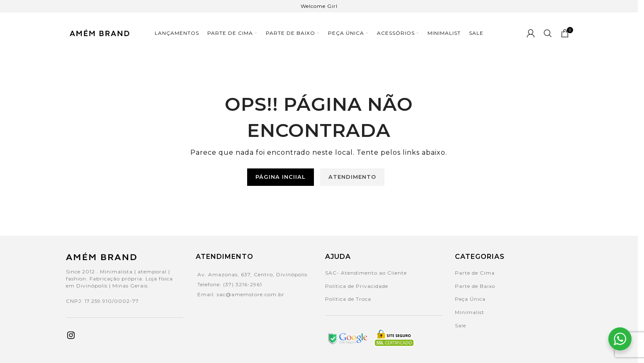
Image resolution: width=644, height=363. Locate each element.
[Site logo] (99, 33)
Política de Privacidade (357, 286)
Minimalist (470, 312)
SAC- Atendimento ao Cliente (366, 273)
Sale (461, 325)
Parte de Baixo (475, 286)
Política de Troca (348, 299)
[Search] (548, 33)
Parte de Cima (475, 273)
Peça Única (470, 299)
